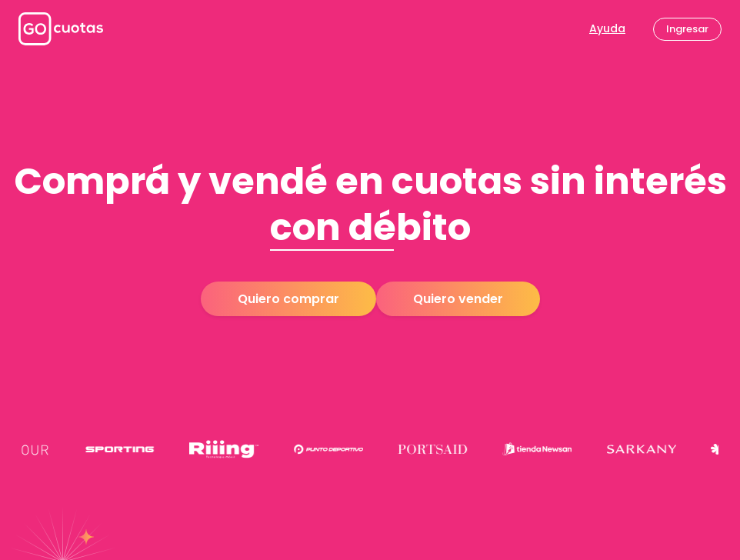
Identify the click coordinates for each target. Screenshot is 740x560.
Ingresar (687, 29)
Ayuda (607, 28)
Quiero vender (458, 299)
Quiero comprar (288, 299)
